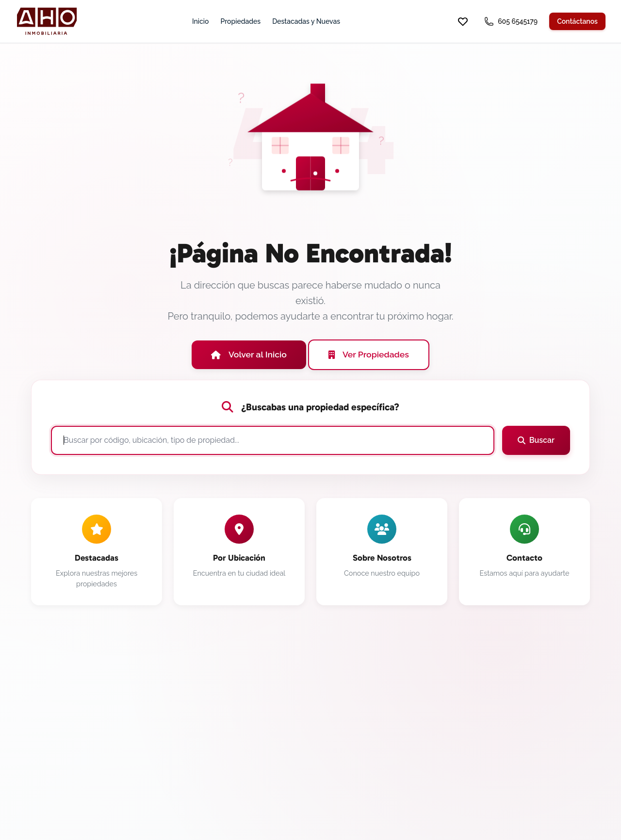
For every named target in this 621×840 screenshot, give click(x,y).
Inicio (200, 21)
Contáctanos (577, 21)
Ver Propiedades (369, 354)
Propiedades (240, 21)
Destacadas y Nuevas (306, 21)
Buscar (536, 440)
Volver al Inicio (249, 354)
